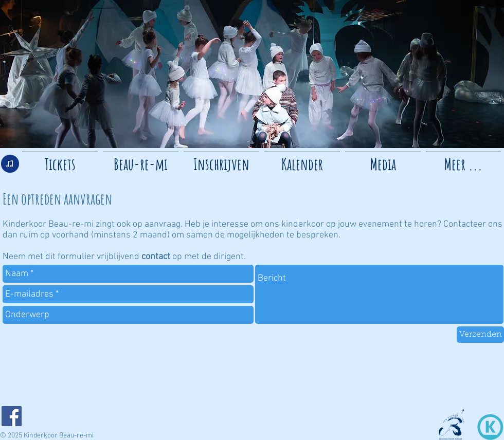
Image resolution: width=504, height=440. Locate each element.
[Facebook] (12, 416)
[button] (383, 160)
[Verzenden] (480, 335)
